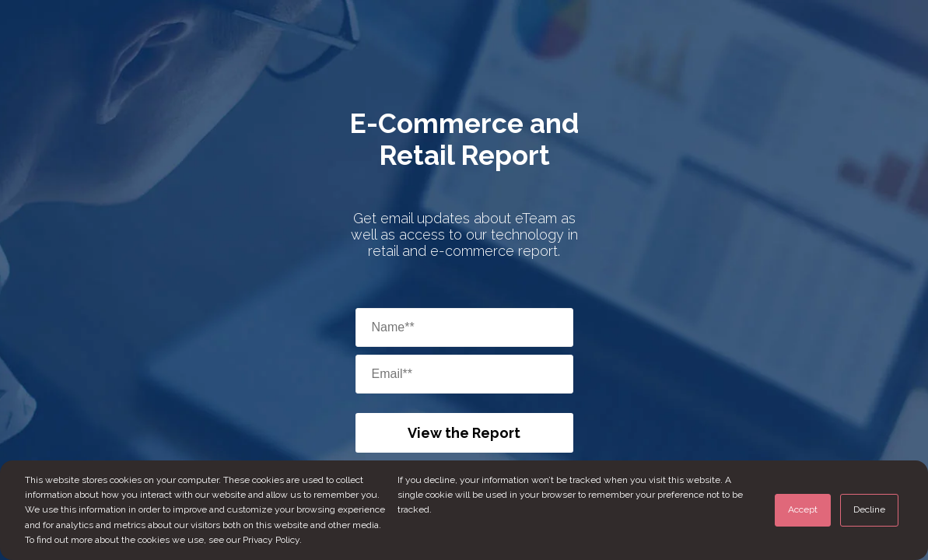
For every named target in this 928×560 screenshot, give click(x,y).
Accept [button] (803, 509)
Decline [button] (869, 509)
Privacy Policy (271, 540)
